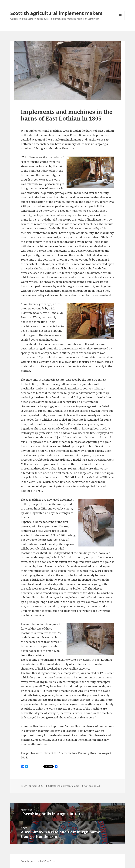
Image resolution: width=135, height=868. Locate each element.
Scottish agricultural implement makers (56, 13)
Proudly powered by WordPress (38, 861)
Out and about (92, 786)
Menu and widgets (120, 20)
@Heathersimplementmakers (64, 786)
